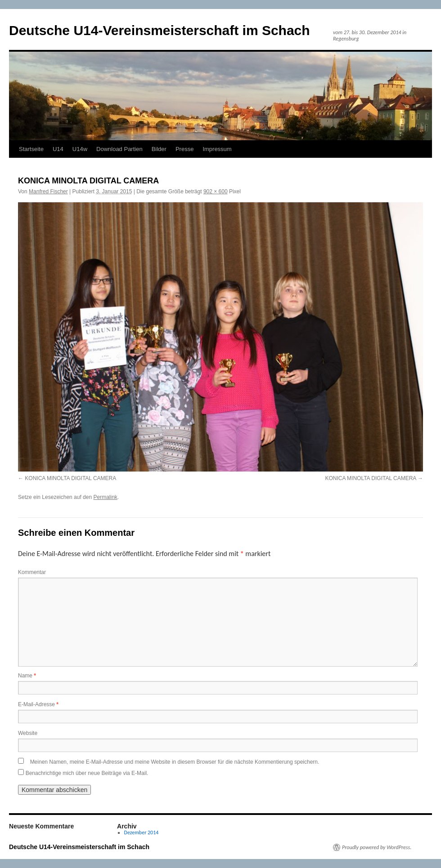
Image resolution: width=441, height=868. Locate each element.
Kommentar (32, 572)
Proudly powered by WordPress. (377, 847)
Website (28, 733)
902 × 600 (216, 191)
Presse (184, 149)
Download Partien (119, 149)
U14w (80, 149)
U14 (58, 149)
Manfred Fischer (48, 191)
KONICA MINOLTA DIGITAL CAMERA (70, 478)
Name (27, 676)
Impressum (217, 149)
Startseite (31, 149)
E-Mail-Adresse (38, 704)
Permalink (105, 497)
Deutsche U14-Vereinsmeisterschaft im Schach (160, 30)
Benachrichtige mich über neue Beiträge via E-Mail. (87, 773)
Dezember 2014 (142, 832)
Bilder (159, 149)
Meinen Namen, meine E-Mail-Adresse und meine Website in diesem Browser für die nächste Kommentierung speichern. (175, 762)
